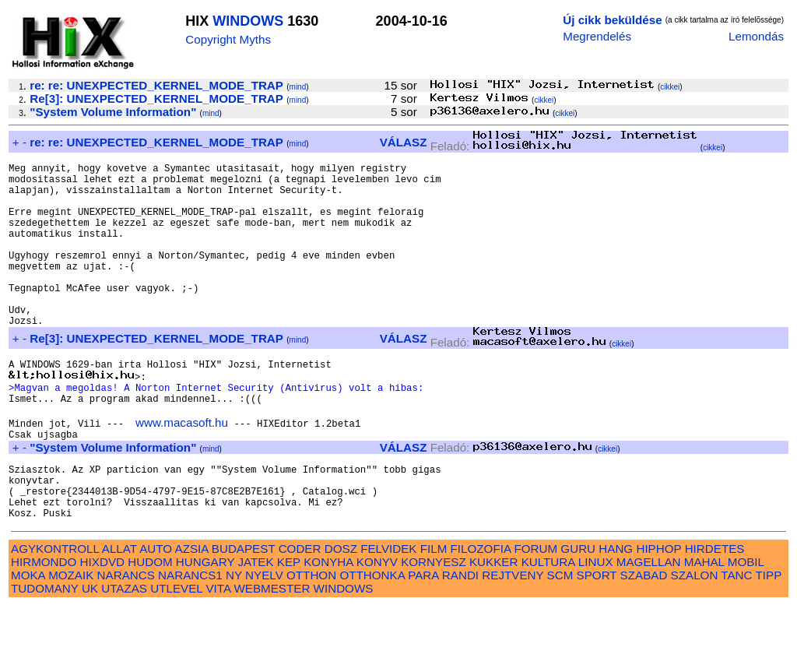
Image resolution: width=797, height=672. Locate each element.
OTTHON (311, 641)
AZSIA (192, 615)
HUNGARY (205, 628)
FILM (434, 615)
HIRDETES (715, 615)
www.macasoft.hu (182, 472)
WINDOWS (248, 21)
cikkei (670, 87)
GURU (578, 615)
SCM (560, 641)
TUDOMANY (45, 654)
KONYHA (328, 628)
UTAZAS (124, 654)
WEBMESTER (272, 654)
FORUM (535, 615)
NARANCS (126, 641)
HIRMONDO (44, 628)
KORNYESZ (434, 628)
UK (90, 654)
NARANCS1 (190, 641)
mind (298, 87)
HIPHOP (658, 615)
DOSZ (341, 615)
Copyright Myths (228, 39)
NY (234, 641)
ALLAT (119, 615)
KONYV (377, 628)
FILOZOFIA (481, 615)
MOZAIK (71, 641)
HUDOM (150, 628)
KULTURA (548, 628)
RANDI (460, 641)
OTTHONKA (372, 641)
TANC (736, 641)
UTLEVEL (176, 654)
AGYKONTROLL (55, 615)
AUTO (156, 615)
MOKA (28, 641)
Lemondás (756, 36)
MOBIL (746, 628)
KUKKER (493, 628)
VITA (218, 654)
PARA (423, 641)
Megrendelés (597, 36)
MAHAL (704, 628)
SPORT (597, 641)
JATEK (255, 628)
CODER (300, 615)
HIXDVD (102, 628)
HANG (616, 615)
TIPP (769, 641)
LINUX (596, 628)
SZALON (695, 641)
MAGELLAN (649, 628)
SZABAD (644, 641)
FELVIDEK (388, 615)
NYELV (264, 641)
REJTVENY (513, 641)
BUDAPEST (244, 615)
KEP (289, 628)
